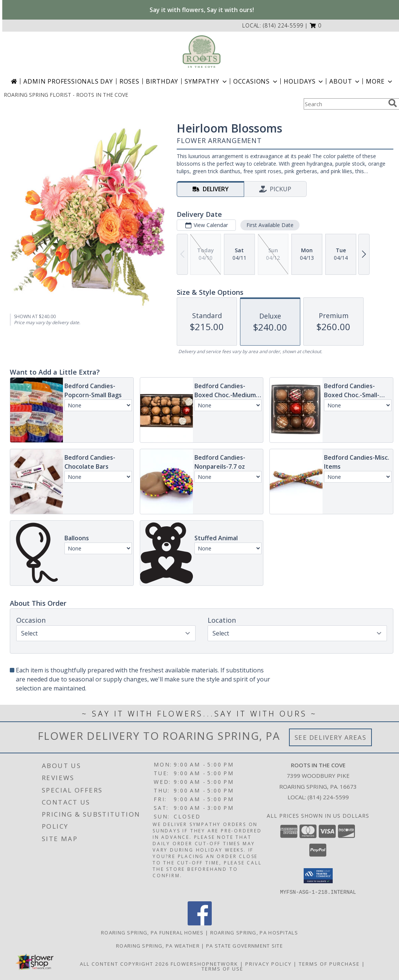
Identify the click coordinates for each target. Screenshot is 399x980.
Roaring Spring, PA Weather (158, 945)
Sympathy (206, 81)
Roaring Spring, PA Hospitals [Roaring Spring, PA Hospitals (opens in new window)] (254, 932)
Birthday (162, 81)
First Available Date (270, 225)
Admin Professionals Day (68, 81)
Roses (129, 81)
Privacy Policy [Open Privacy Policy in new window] (268, 963)
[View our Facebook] (200, 923)
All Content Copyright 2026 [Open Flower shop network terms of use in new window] (124, 963)
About (345, 81)
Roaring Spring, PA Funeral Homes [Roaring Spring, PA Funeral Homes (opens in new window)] (152, 932)
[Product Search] (344, 104)
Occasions (256, 81)
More (380, 81)
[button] (316, 25)
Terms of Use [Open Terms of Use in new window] (222, 968)
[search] (393, 103)
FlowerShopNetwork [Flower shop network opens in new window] (204, 963)
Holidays (304, 81)
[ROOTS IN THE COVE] (201, 52)
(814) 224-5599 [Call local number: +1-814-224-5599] (283, 25)
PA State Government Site (245, 945)
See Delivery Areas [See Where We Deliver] (331, 737)
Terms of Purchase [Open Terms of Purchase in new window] (329, 963)
